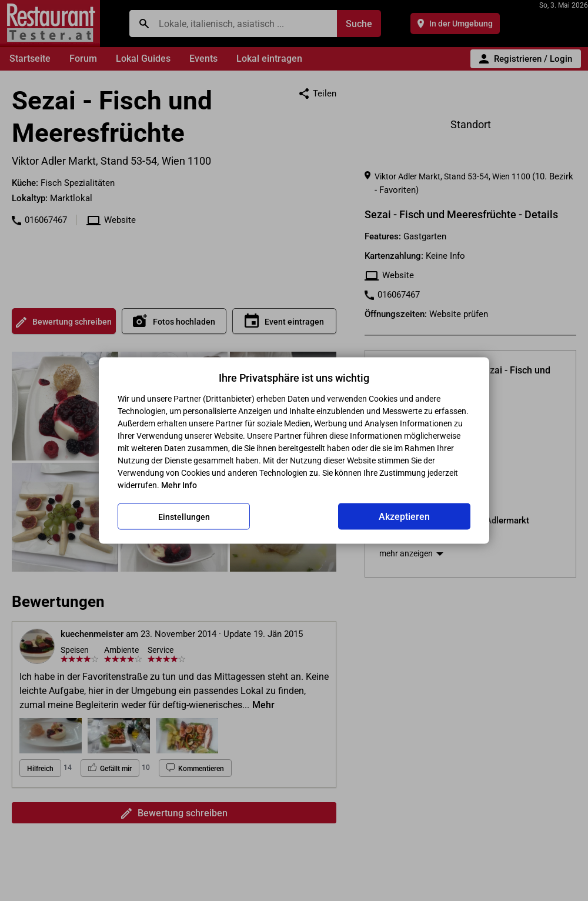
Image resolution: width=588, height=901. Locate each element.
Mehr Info (179, 485)
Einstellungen (184, 516)
